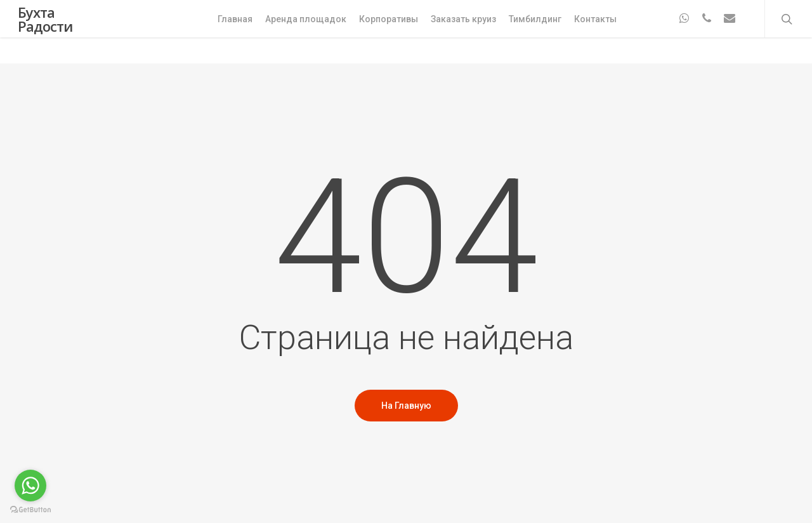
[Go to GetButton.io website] (30, 510)
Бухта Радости (45, 32)
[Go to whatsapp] (30, 486)
